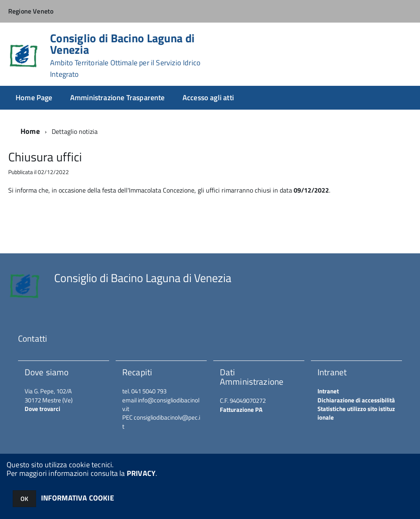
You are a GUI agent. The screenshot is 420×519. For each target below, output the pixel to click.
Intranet (328, 391)
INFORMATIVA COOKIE (78, 498)
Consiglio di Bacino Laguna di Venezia (125, 55)
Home (30, 131)
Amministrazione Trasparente (118, 98)
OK (24, 499)
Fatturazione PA (241, 410)
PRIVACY (141, 473)
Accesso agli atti (208, 98)
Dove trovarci (42, 409)
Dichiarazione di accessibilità (356, 400)
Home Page (34, 98)
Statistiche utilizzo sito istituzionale (356, 413)
